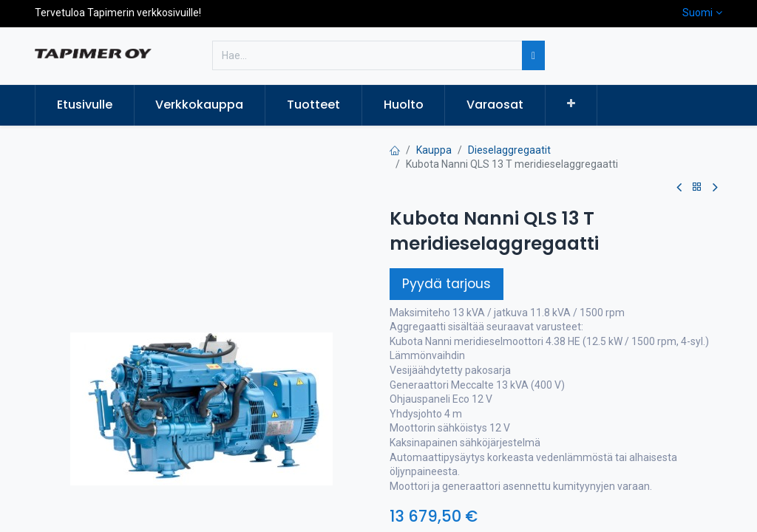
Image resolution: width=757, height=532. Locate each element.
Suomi (697, 13)
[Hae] (533, 55)
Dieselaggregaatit (509, 150)
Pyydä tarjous (447, 284)
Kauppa (434, 150)
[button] (571, 104)
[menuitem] (85, 105)
